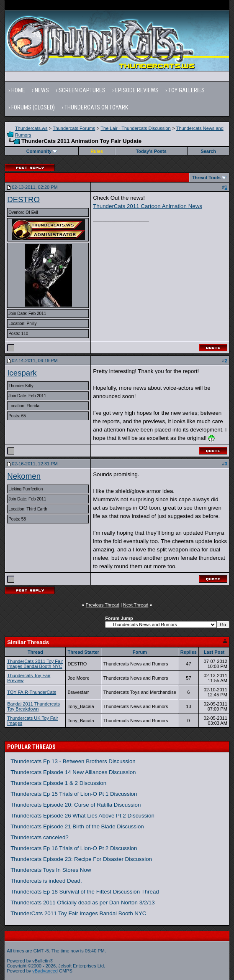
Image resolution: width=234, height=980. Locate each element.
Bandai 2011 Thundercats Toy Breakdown (33, 706)
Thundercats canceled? (40, 837)
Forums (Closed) (33, 107)
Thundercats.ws (31, 128)
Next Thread (136, 605)
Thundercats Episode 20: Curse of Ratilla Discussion (76, 805)
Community (42, 151)
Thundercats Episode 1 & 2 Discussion (58, 783)
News (42, 90)
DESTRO (23, 199)
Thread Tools (206, 178)
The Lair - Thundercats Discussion (135, 128)
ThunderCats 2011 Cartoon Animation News (148, 206)
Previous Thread (103, 605)
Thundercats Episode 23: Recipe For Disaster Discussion (81, 859)
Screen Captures (82, 90)
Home (18, 90)
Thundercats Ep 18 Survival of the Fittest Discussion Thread (85, 892)
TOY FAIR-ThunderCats (32, 692)
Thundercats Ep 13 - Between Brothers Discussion (73, 761)
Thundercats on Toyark (96, 107)
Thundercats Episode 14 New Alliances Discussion (73, 772)
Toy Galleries (186, 90)
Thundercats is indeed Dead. (46, 881)
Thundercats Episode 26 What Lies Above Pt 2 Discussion (82, 816)
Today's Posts (151, 151)
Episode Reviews (137, 90)
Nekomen (24, 476)
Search (208, 151)
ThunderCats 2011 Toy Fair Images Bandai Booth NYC (35, 664)
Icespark (22, 373)
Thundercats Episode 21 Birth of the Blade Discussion (77, 826)
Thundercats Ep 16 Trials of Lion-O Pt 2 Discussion (74, 848)
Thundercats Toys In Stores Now (51, 870)
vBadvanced (45, 971)
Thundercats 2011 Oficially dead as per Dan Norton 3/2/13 (83, 903)
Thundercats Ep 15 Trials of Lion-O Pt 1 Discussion (74, 794)
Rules (97, 151)
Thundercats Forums (74, 128)
